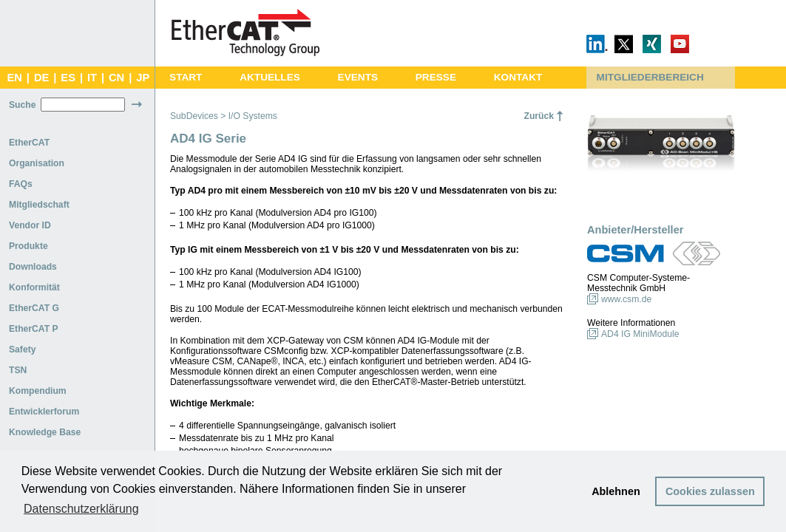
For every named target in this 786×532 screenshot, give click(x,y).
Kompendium (38, 391)
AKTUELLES (270, 77)
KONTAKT (518, 77)
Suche (22, 105)
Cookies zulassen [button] (710, 491)
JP (143, 78)
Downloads (33, 267)
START (186, 77)
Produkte (28, 246)
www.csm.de (626, 299)
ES (68, 78)
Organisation (37, 163)
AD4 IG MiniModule (640, 334)
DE (41, 78)
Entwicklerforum (44, 412)
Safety (23, 349)
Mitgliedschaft (39, 205)
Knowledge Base (45, 432)
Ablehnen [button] (616, 491)
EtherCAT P (34, 329)
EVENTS (358, 77)
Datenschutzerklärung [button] (81, 509)
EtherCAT (29, 143)
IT (92, 78)
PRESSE (436, 77)
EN (14, 78)
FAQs (21, 184)
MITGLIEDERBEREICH (650, 77)
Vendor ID (30, 225)
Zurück (539, 116)
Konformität (34, 287)
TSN (18, 370)
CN (116, 78)
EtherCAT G (34, 308)
